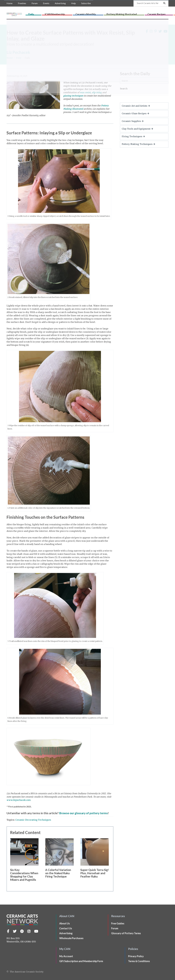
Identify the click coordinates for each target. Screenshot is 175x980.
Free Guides (118, 923)
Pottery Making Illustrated (113, 13)
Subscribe (86, 3)
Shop (165, 13)
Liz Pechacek (18, 52)
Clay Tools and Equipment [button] (137, 129)
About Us (65, 923)
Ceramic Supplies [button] (133, 121)
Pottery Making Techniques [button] (138, 144)
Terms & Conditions (139, 961)
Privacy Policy (136, 956)
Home (9, 3)
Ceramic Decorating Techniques (33, 820)
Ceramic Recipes (139, 13)
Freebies (22, 3)
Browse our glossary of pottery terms (83, 813)
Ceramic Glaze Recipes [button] (135, 114)
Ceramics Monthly (87, 13)
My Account (66, 956)
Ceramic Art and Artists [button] (136, 106)
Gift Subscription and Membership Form (81, 961)
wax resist (85, 92)
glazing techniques (73, 96)
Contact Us (66, 928)
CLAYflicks (155, 13)
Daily (51, 13)
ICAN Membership (65, 13)
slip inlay (97, 92)
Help (73, 3)
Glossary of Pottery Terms (126, 933)
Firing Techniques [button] (133, 136)
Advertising (60, 3)
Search (124, 89)
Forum (35, 3)
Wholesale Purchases (71, 938)
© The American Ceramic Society (25, 972)
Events (46, 3)
